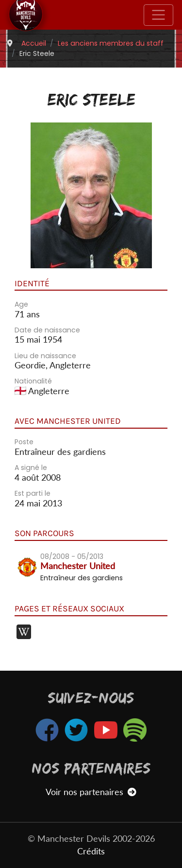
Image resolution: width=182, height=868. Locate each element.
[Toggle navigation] (158, 15)
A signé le (31, 468)
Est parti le (33, 493)
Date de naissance (47, 330)
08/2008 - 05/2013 (72, 556)
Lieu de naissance (45, 356)
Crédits (91, 851)
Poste (24, 442)
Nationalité (33, 381)
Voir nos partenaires (91, 792)
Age (21, 304)
